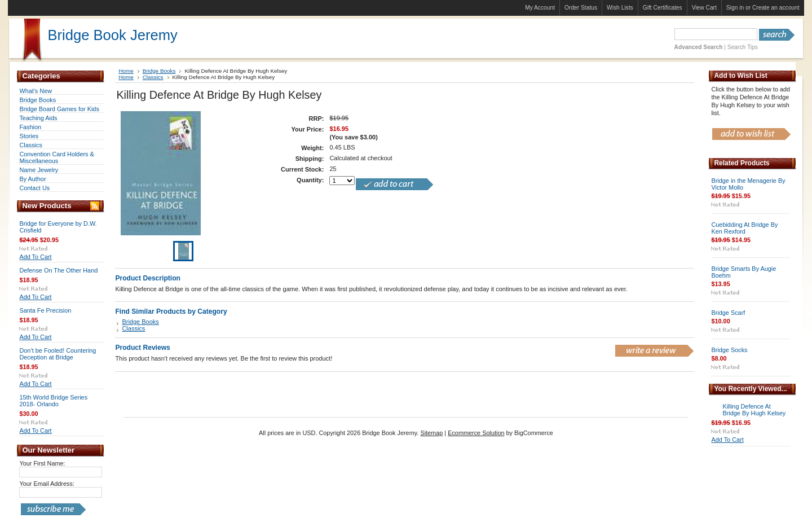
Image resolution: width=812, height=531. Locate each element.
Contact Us (34, 188)
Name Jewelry (39, 170)
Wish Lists (620, 8)
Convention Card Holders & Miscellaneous (56, 157)
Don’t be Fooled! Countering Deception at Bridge (58, 354)
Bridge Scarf (728, 313)
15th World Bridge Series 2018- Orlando (53, 401)
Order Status (581, 8)
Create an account (776, 8)
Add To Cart (35, 257)
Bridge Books (37, 100)
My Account (540, 8)
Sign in (735, 8)
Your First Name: (42, 463)
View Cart (704, 8)
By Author (32, 179)
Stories (29, 136)
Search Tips (743, 47)
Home (126, 71)
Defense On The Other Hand (58, 270)
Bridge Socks (729, 350)
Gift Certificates (663, 8)
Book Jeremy (112, 35)
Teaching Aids (38, 118)
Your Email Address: (47, 484)
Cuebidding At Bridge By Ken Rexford (744, 228)
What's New (36, 91)
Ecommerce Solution (476, 433)
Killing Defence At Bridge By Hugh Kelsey (754, 410)
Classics (30, 145)
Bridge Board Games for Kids (59, 109)
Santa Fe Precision (45, 310)
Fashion (30, 127)
